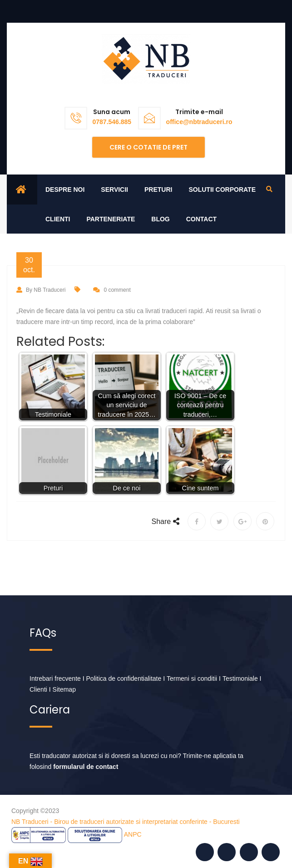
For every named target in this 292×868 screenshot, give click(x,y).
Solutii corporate (222, 190)
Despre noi (65, 190)
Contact (201, 219)
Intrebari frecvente (55, 678)
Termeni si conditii (192, 678)
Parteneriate (111, 219)
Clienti (58, 219)
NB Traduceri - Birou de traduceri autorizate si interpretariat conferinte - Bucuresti (126, 822)
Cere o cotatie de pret (148, 147)
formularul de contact (86, 767)
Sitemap (64, 689)
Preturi (158, 190)
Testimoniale (240, 678)
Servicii (114, 190)
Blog (160, 219)
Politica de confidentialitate (124, 678)
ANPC (133, 834)
